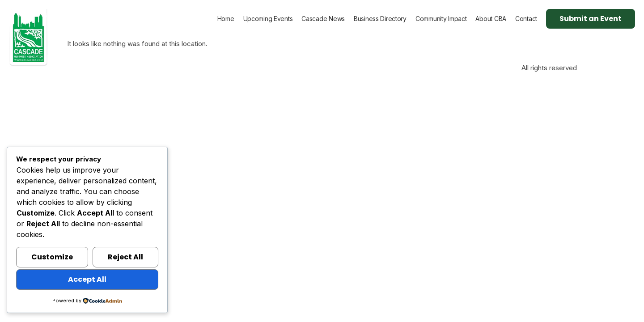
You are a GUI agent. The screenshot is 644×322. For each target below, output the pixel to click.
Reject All (125, 257)
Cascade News (323, 19)
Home (226, 19)
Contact (526, 19)
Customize (52, 257)
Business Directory (380, 19)
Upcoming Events (268, 19)
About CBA (491, 19)
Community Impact (441, 19)
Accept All (87, 279)
